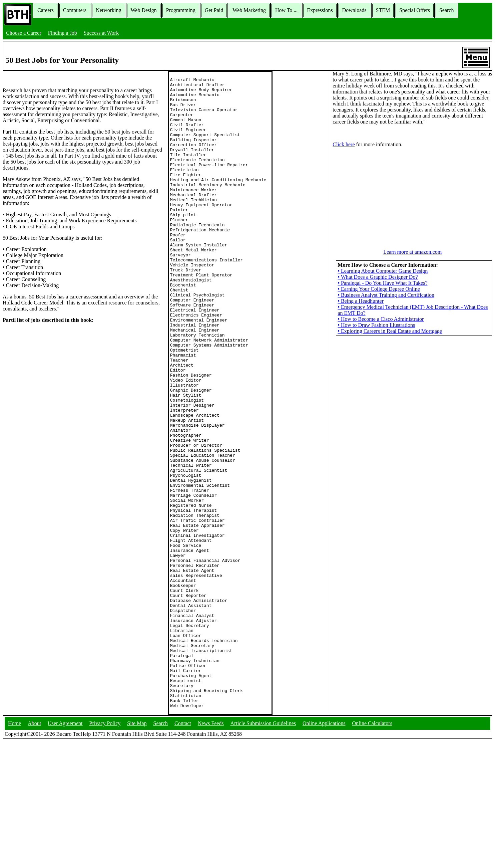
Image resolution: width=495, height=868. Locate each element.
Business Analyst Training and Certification (386, 295)
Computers (75, 10)
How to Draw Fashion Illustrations (376, 325)
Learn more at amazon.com (412, 252)
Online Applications (324, 849)
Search (447, 10)
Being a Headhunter (361, 301)
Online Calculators (372, 849)
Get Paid (214, 10)
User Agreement (65, 849)
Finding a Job (63, 33)
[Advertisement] (413, 195)
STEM (383, 10)
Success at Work (101, 33)
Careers (46, 10)
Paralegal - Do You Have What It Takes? (382, 283)
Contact (183, 849)
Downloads (354, 10)
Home (15, 849)
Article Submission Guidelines (263, 849)
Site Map (137, 849)
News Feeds (211, 849)
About (34, 849)
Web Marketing (249, 10)
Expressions (320, 10)
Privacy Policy (105, 849)
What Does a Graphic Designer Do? (378, 277)
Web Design (144, 10)
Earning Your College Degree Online (379, 289)
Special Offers (415, 10)
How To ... (286, 10)
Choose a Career (24, 33)
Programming (181, 10)
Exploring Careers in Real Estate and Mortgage (390, 331)
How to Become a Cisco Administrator (381, 319)
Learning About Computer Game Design (383, 271)
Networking (108, 10)
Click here (344, 144)
